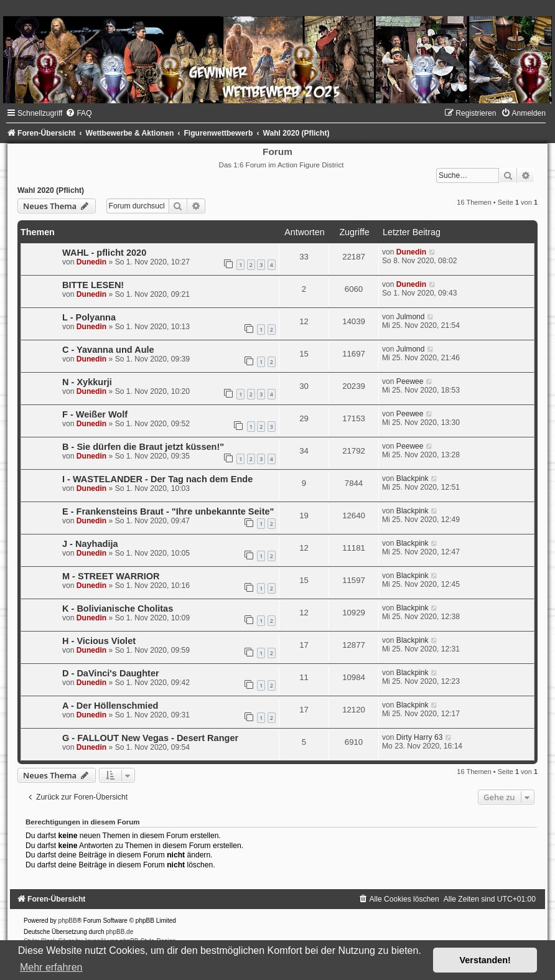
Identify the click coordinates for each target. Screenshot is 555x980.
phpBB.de (119, 932)
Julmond (411, 317)
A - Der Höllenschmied (110, 706)
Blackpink (413, 478)
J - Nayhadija (90, 544)
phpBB (68, 921)
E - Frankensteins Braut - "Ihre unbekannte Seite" (168, 511)
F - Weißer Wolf (95, 414)
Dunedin (91, 262)
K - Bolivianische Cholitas (118, 609)
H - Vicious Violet (99, 641)
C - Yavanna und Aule (108, 350)
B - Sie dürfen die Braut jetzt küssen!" (143, 447)
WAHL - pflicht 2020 (104, 253)
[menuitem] (78, 113)
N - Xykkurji (87, 382)
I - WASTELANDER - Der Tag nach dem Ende (157, 479)
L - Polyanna (89, 317)
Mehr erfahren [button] (51, 967)
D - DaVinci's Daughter (111, 673)
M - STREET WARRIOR (111, 576)
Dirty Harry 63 (420, 737)
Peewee (410, 381)
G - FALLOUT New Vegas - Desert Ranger (150, 738)
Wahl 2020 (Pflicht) (51, 190)
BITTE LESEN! (93, 285)
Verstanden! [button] (485, 960)
